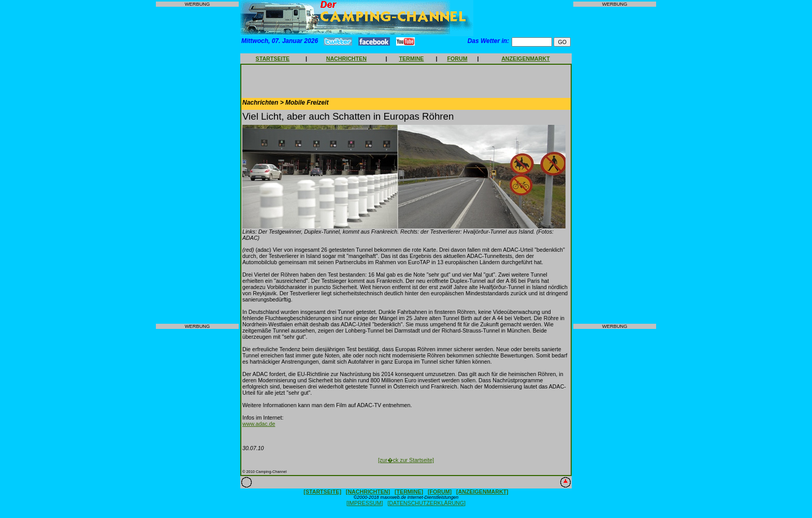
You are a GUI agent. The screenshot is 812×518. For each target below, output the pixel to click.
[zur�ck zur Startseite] (406, 460)
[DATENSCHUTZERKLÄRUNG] (426, 503)
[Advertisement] (197, 165)
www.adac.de (259, 424)
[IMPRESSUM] (365, 503)
